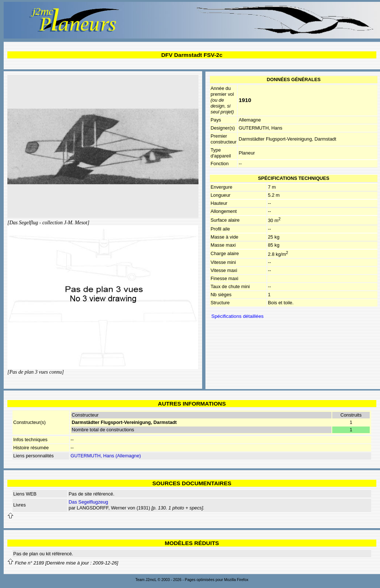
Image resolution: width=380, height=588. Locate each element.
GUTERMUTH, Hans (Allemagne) (106, 456)
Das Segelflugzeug (88, 502)
